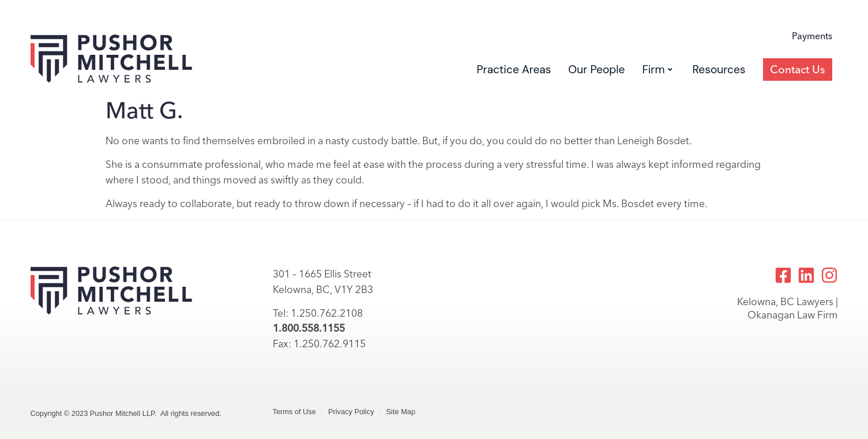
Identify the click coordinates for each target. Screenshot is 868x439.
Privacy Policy (351, 412)
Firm (657, 70)
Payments (812, 36)
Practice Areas (514, 70)
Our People (596, 70)
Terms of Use (294, 412)
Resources (719, 70)
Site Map (401, 412)
